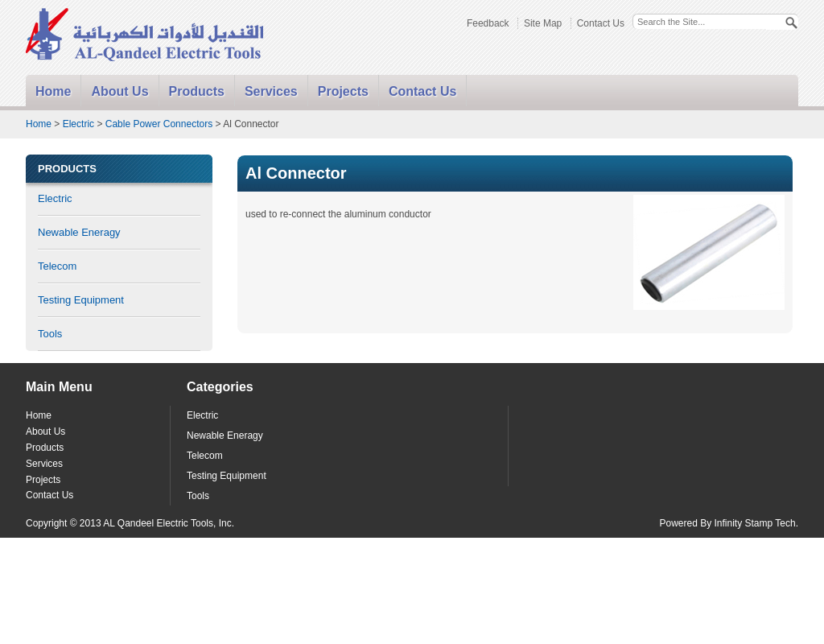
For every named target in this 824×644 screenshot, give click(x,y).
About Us (119, 91)
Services (271, 91)
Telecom (57, 266)
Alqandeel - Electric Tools (146, 36)
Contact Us (601, 23)
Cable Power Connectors (159, 124)
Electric (78, 124)
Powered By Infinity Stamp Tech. (729, 523)
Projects (343, 91)
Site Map (543, 23)
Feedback (488, 23)
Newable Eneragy (79, 232)
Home (53, 91)
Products (197, 91)
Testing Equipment (81, 300)
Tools (50, 334)
